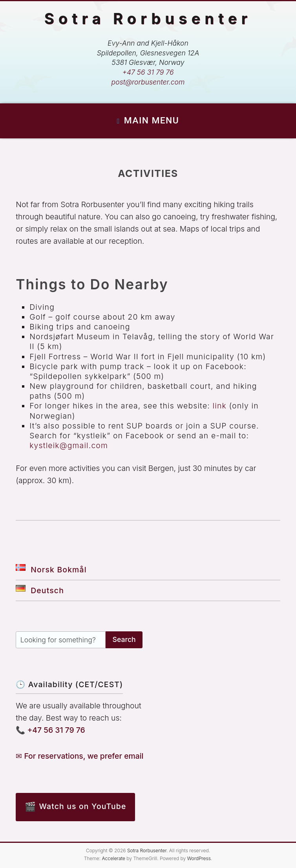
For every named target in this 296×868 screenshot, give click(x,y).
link (220, 406)
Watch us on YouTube (83, 806)
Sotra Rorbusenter (148, 18)
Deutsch (40, 590)
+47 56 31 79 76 (148, 72)
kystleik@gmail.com (69, 445)
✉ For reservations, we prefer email (79, 756)
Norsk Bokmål (51, 570)
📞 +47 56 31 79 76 (50, 730)
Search (124, 639)
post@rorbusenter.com (148, 82)
